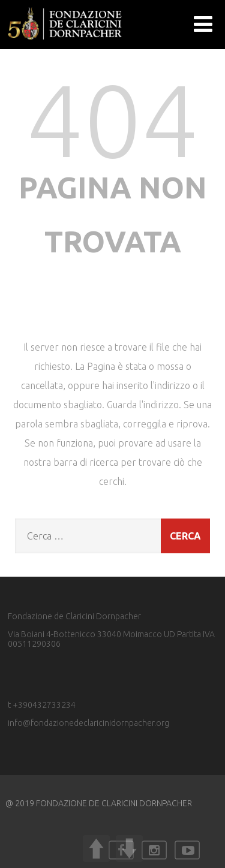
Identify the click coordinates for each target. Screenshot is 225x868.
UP (96, 849)
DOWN (129, 849)
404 (113, 119)
